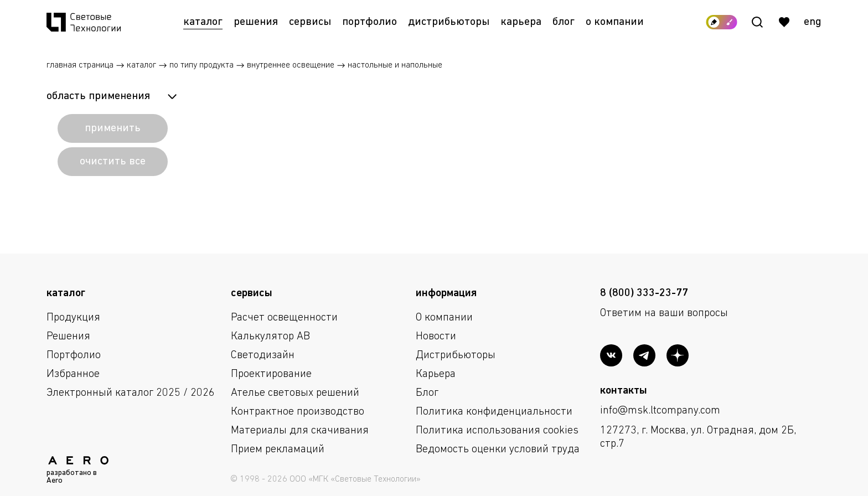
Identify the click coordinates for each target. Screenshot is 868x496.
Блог (564, 22)
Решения (256, 22)
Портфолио (370, 22)
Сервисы (310, 22)
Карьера (521, 22)
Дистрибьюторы (449, 22)
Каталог (203, 22)
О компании (615, 22)
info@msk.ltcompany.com (660, 411)
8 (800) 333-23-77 (644, 293)
